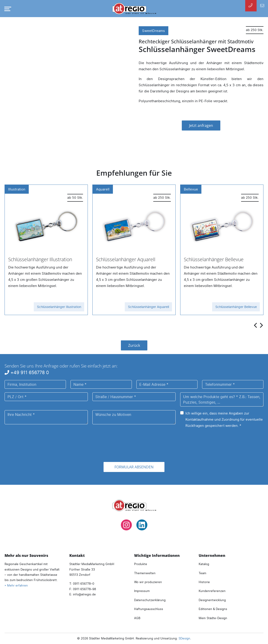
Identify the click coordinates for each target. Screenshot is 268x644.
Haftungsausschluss (149, 609)
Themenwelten (145, 573)
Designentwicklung (212, 600)
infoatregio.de (84, 594)
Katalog (204, 564)
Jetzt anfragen (201, 125)
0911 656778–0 (84, 584)
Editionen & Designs (213, 609)
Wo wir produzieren (148, 582)
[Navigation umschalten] (7, 9)
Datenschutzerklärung (150, 600)
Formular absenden (134, 467)
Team (202, 573)
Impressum (142, 591)
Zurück (134, 345)
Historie (204, 582)
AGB (137, 618)
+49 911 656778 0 (27, 372)
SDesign (184, 638)
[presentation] (256, 325)
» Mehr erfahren (16, 585)
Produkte (141, 564)
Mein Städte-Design (213, 618)
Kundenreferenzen (212, 591)
